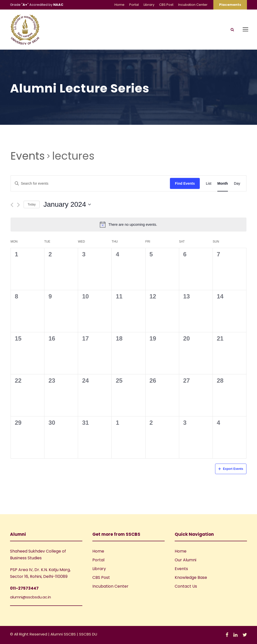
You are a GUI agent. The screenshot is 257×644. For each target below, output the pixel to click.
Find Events (185, 183)
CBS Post (166, 5)
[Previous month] (12, 205)
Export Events (231, 469)
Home (119, 5)
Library (149, 5)
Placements (230, 5)
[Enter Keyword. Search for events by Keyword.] (90, 184)
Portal (134, 5)
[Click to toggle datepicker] (67, 204)
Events (28, 156)
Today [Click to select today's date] (32, 204)
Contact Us (186, 586)
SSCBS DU (88, 634)
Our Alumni (185, 560)
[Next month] (18, 205)
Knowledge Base (191, 577)
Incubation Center (193, 5)
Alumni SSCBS (64, 634)
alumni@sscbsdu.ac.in (30, 597)
